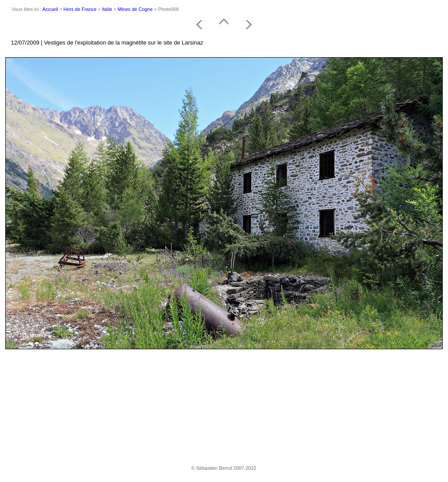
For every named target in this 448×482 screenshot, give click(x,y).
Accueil (50, 9)
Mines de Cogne (135, 9)
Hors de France (80, 9)
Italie (107, 9)
